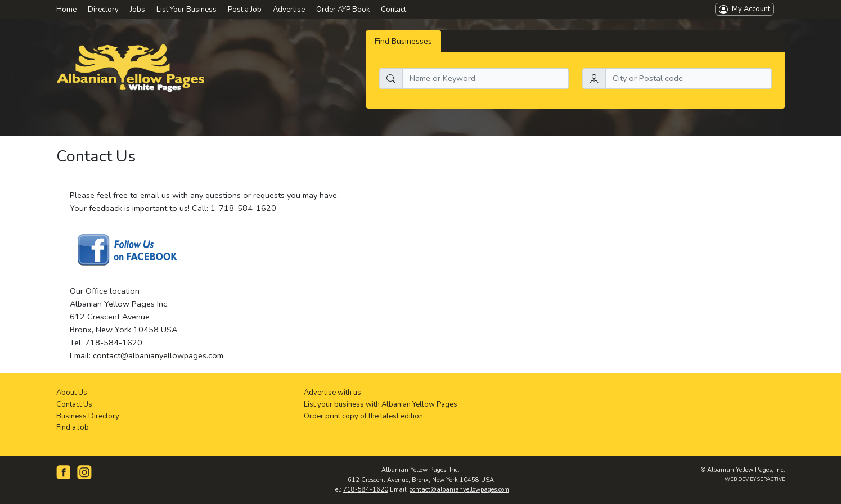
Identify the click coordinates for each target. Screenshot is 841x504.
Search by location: (617, 61)
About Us (72, 393)
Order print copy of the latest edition (363, 416)
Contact (393, 10)
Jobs (138, 10)
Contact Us (74, 404)
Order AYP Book (343, 10)
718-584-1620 (366, 490)
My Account (745, 9)
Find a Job (73, 427)
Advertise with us (332, 393)
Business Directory (88, 416)
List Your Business (186, 10)
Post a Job (245, 10)
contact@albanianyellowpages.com (158, 355)
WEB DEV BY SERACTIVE (755, 479)
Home (66, 10)
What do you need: (414, 61)
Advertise (289, 10)
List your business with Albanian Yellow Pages (381, 404)
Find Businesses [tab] (403, 41)
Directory (103, 10)
